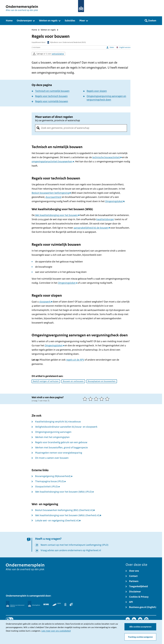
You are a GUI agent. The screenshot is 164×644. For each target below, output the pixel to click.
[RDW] (57, 604)
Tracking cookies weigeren (140, 637)
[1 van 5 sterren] (86, 399)
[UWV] (71, 604)
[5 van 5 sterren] (108, 399)
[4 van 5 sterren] (102, 399)
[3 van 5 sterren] (97, 399)
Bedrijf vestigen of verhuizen (46, 381)
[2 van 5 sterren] (91, 399)
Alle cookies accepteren (140, 627)
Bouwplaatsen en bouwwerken (102, 381)
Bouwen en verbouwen (73, 381)
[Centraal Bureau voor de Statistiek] (65, 604)
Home (34, 30)
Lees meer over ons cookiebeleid (56, 631)
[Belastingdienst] (34, 604)
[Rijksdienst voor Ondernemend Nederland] (15, 604)
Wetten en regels (48, 30)
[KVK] (46, 604)
